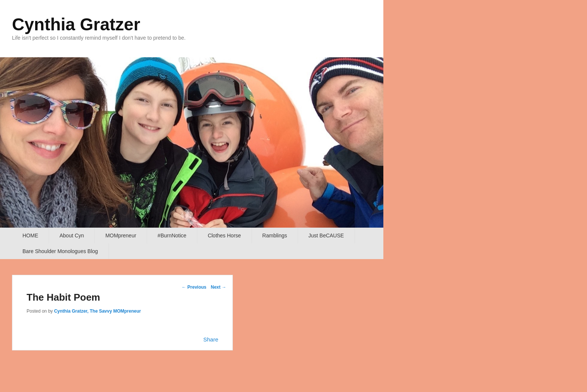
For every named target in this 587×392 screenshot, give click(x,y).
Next (218, 287)
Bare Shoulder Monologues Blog (60, 251)
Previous (194, 287)
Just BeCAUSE (326, 235)
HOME (30, 235)
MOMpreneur (121, 235)
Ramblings (275, 235)
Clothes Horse (224, 235)
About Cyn (72, 235)
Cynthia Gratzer (76, 24)
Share (211, 339)
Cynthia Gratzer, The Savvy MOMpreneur (97, 311)
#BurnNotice (172, 235)
